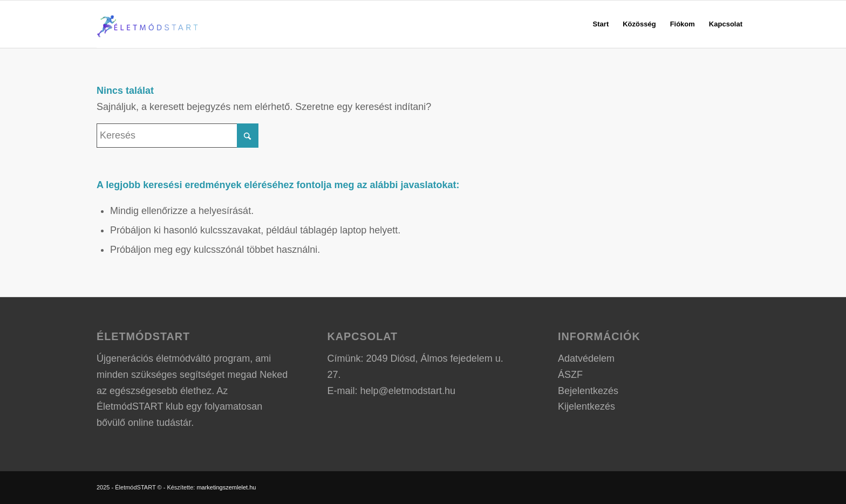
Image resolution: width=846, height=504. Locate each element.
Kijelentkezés (586, 406)
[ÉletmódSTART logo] (148, 24)
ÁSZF (570, 375)
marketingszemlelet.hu (226, 487)
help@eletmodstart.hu (408, 391)
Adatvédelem (586, 358)
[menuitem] (601, 24)
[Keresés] (178, 136)
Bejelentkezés (588, 391)
